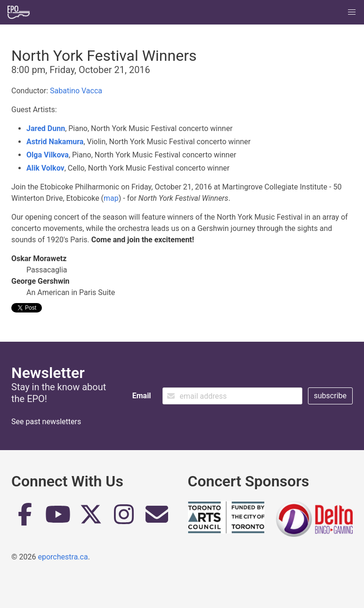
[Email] (157, 518)
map (111, 198)
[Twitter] (91, 518)
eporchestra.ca (63, 557)
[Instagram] (124, 518)
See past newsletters (46, 422)
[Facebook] (25, 518)
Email (142, 396)
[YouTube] (58, 518)
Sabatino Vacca (76, 91)
